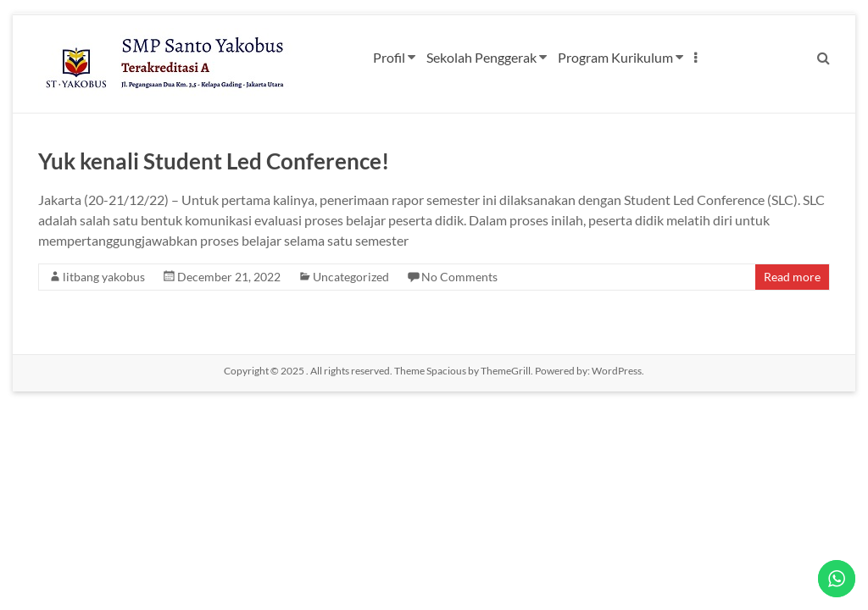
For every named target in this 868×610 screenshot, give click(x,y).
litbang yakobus (104, 277)
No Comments (459, 277)
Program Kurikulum (615, 57)
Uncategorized (351, 277)
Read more (792, 277)
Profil (389, 57)
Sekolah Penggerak (481, 57)
